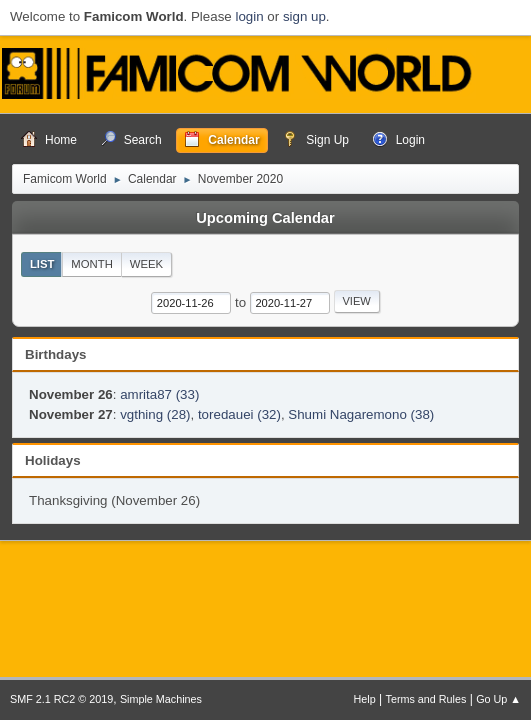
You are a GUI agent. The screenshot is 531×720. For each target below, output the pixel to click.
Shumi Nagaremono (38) (361, 414)
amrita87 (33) (159, 394)
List (42, 264)
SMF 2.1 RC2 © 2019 (61, 699)
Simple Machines (161, 699)
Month (92, 264)
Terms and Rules (426, 699)
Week (146, 264)
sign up (304, 16)
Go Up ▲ (498, 699)
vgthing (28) (155, 414)
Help (365, 699)
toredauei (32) (239, 414)
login (249, 16)
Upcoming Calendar (265, 218)
